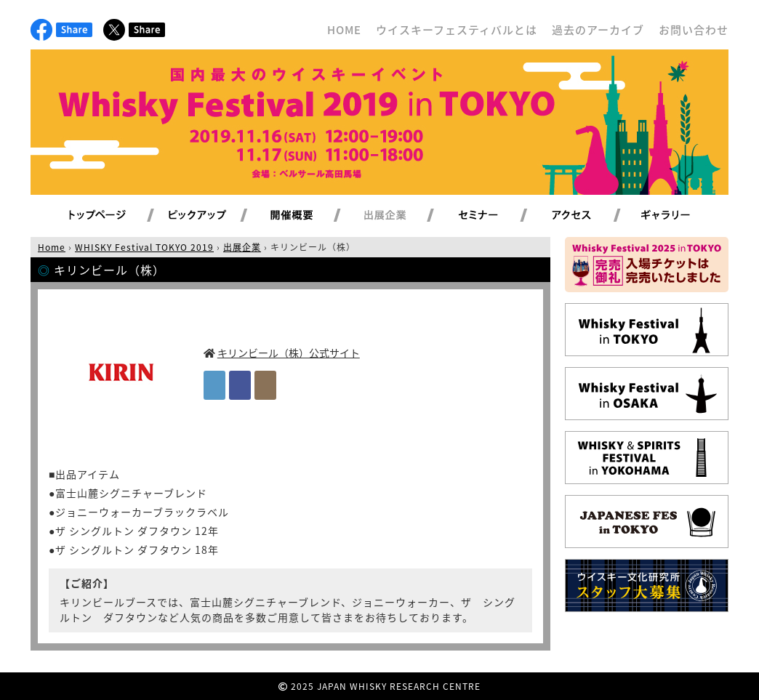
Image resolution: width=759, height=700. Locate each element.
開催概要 (309, 216)
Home (52, 247)
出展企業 (402, 216)
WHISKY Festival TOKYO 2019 (144, 247)
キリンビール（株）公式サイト (289, 353)
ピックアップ (216, 216)
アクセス (589, 216)
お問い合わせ (694, 30)
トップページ (100, 216)
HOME (344, 30)
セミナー (495, 216)
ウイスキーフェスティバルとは (457, 30)
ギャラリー (682, 216)
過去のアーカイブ (598, 30)
